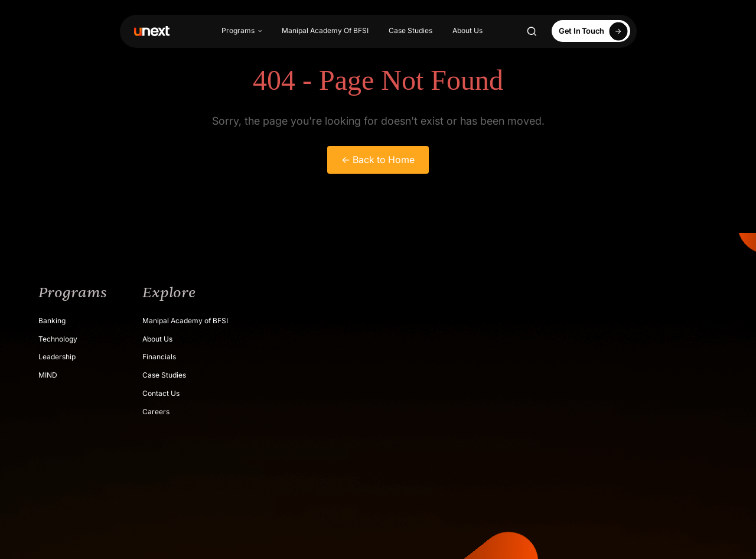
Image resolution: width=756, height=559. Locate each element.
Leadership (57, 357)
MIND (48, 375)
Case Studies (410, 30)
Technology (58, 339)
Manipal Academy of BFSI (185, 321)
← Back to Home (378, 160)
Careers (156, 412)
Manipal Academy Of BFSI (325, 30)
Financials (159, 357)
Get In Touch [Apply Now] (595, 31)
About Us (467, 30)
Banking (52, 321)
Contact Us (161, 393)
